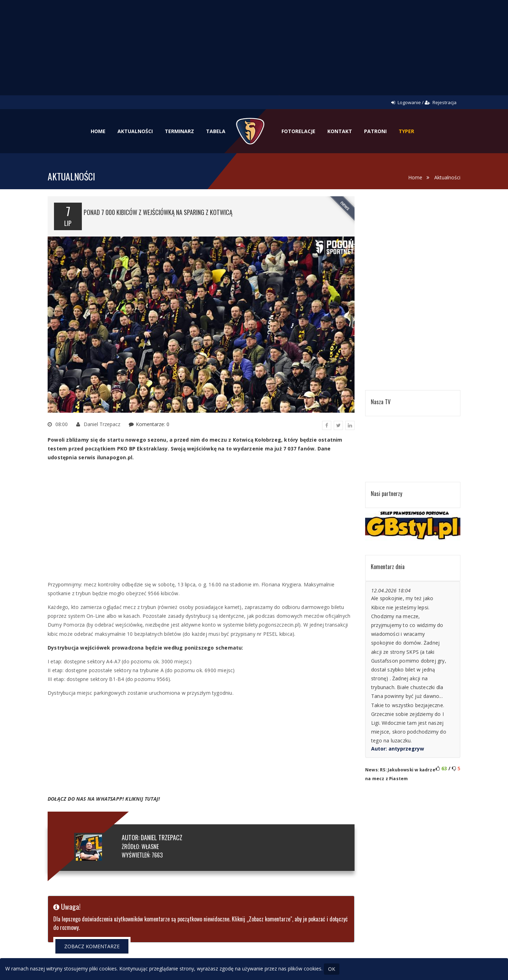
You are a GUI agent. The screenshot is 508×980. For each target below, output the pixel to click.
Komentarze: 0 (153, 424)
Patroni (375, 131)
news (345, 206)
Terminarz (179, 131)
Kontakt (340, 131)
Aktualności (135, 131)
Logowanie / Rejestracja (424, 102)
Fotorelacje (298, 131)
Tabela (216, 131)
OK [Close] (332, 969)
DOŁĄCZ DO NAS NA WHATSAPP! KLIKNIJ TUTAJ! (104, 799)
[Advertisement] (254, 53)
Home (98, 131)
